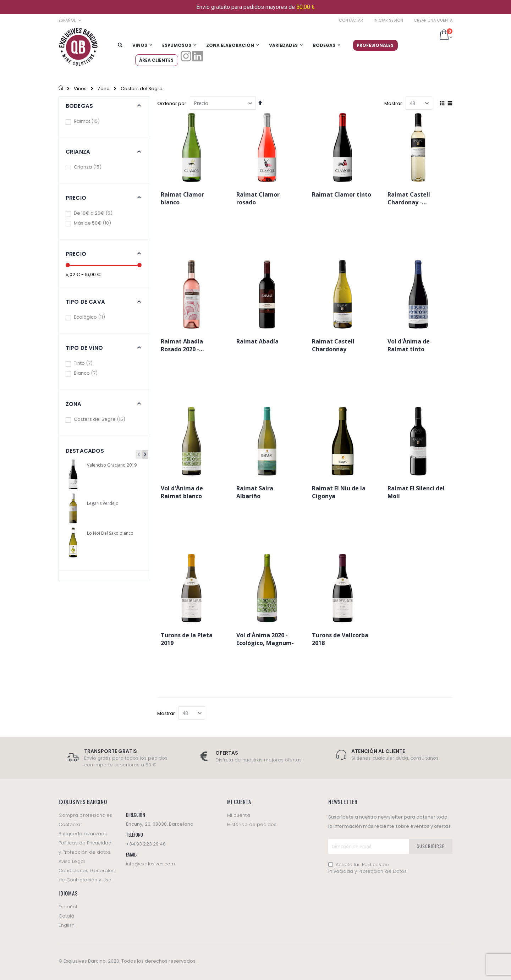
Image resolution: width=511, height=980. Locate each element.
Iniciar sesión (388, 20)
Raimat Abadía (257, 341)
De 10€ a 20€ (98, 213)
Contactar (351, 20)
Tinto (88, 363)
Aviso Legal (72, 861)
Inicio (61, 88)
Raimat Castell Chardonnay (333, 345)
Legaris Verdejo (103, 503)
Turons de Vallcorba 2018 (340, 639)
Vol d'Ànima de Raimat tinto (409, 345)
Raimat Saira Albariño (255, 492)
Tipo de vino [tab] (84, 348)
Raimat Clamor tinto (342, 194)
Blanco (91, 373)
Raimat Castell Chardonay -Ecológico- (409, 199)
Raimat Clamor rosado (258, 198)
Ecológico (95, 317)
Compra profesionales (85, 815)
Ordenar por (172, 103)
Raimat (92, 121)
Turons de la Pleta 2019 (187, 639)
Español (68, 907)
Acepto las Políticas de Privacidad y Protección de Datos (367, 868)
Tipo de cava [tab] (85, 302)
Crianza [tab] (78, 152)
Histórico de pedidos (252, 824)
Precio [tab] (76, 198)
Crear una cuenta (433, 20)
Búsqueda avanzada (83, 834)
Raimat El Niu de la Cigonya (339, 492)
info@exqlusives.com (150, 864)
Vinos (80, 89)
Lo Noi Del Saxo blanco (110, 533)
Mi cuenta (239, 815)
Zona (104, 89)
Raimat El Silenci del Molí (416, 492)
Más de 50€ (98, 223)
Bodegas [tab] (79, 106)
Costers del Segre (105, 419)
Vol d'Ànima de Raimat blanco (182, 492)
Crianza (93, 167)
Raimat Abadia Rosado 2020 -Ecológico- (182, 346)
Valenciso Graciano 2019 (112, 465)
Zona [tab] (74, 404)
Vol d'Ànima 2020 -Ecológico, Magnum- (265, 639)
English (67, 925)
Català (66, 916)
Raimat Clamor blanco (182, 198)
